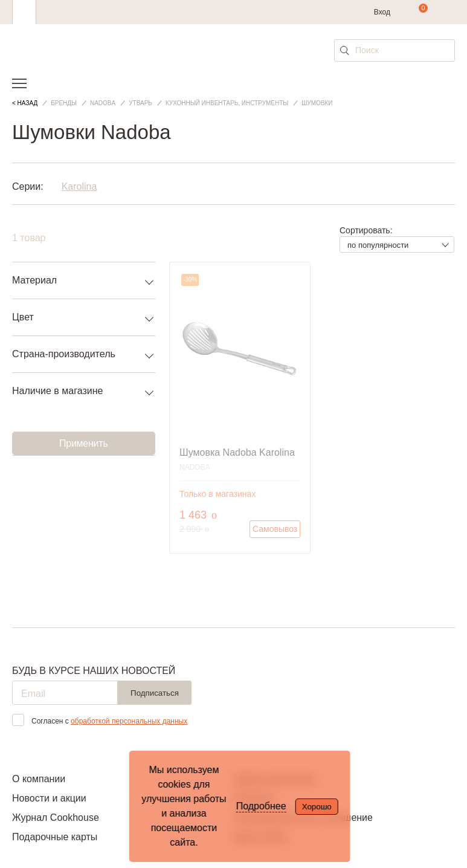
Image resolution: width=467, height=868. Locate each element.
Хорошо (317, 807)
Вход (382, 12)
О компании (39, 779)
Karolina (79, 186)
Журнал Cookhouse (56, 818)
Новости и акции (49, 798)
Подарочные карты (55, 837)
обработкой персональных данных (129, 721)
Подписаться (155, 693)
